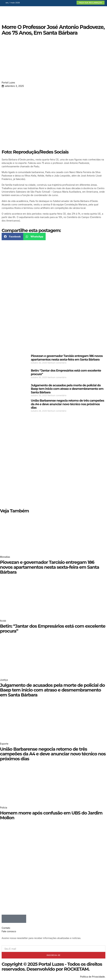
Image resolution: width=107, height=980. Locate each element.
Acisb (3, 621)
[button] (12, 237)
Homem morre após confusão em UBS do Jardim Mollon (51, 815)
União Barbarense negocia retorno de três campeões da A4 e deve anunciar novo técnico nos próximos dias (68, 404)
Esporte (4, 744)
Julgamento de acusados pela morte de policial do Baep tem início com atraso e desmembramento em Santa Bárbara (67, 389)
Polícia (4, 808)
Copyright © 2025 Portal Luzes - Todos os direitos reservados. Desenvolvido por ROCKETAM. (52, 967)
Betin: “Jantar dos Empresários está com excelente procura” (66, 372)
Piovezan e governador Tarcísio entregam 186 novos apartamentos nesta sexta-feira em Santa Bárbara (67, 358)
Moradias (5, 557)
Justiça (4, 680)
